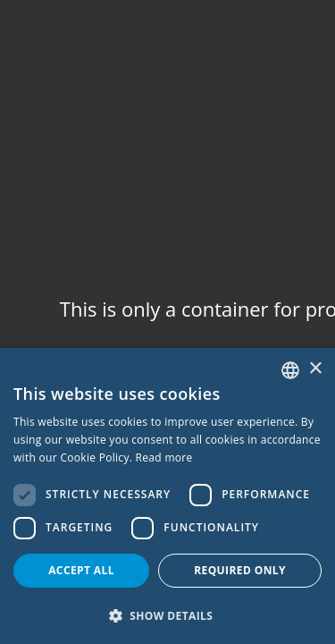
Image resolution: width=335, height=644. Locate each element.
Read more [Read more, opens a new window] (164, 458)
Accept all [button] (81, 570)
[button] (167, 615)
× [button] (315, 369)
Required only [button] (240, 570)
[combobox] (290, 370)
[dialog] (167, 496)
